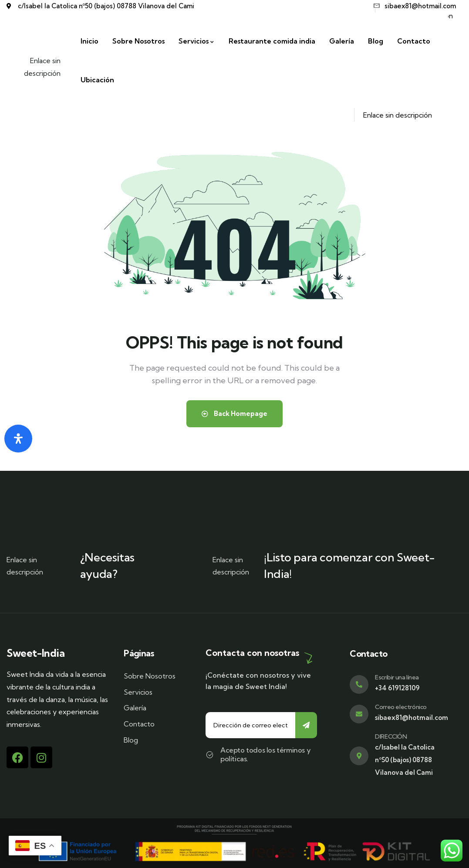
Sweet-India (36, 653)
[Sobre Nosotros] (142, 41)
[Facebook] (17, 757)
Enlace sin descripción (46, 67)
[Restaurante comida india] (275, 41)
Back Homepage (234, 414)
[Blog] (379, 41)
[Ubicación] (101, 80)
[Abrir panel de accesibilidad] (18, 439)
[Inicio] (93, 41)
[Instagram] (41, 757)
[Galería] (345, 41)
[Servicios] (200, 41)
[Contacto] (417, 41)
